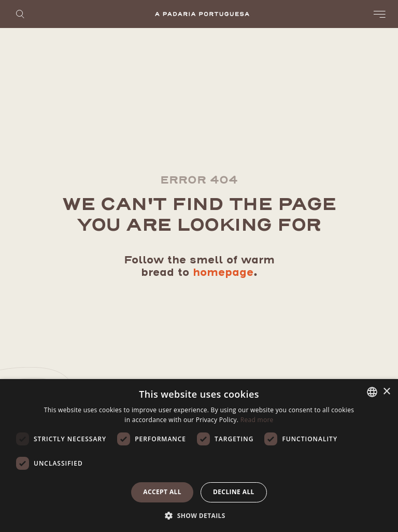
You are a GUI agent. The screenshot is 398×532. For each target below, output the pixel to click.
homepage (223, 272)
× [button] (386, 392)
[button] (199, 515)
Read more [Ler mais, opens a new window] (257, 420)
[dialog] (199, 456)
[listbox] (372, 392)
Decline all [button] (234, 492)
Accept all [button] (162, 492)
